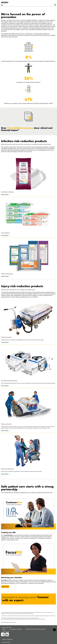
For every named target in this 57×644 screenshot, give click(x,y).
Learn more (5, 195)
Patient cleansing (7, 274)
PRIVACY (4, 629)
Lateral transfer (6, 337)
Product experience (7, 639)
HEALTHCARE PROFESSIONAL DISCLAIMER (35, 629)
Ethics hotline (6, 642)
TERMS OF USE (6, 631)
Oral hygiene (5, 233)
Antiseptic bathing (7, 192)
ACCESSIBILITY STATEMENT (16, 629)
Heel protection (6, 424)
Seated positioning (7, 469)
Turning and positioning (9, 381)
